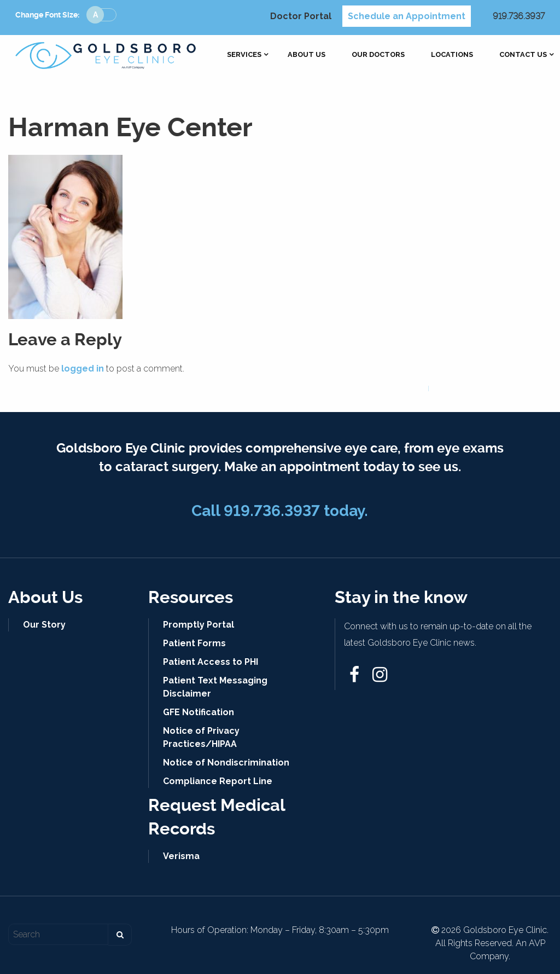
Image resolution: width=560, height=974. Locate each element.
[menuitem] (244, 55)
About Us (307, 55)
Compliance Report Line (218, 781)
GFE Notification (199, 712)
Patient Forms (194, 643)
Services (244, 55)
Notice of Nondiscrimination (226, 763)
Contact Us (523, 55)
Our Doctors (378, 55)
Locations (452, 55)
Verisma (181, 856)
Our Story (44, 625)
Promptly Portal (199, 625)
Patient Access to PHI (211, 662)
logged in (83, 369)
